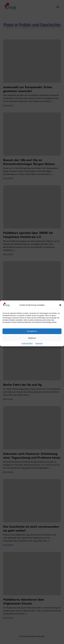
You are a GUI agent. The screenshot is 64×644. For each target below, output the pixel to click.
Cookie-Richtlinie (27, 354)
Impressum (39, 354)
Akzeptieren (32, 342)
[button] (60, 315)
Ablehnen (32, 348)
